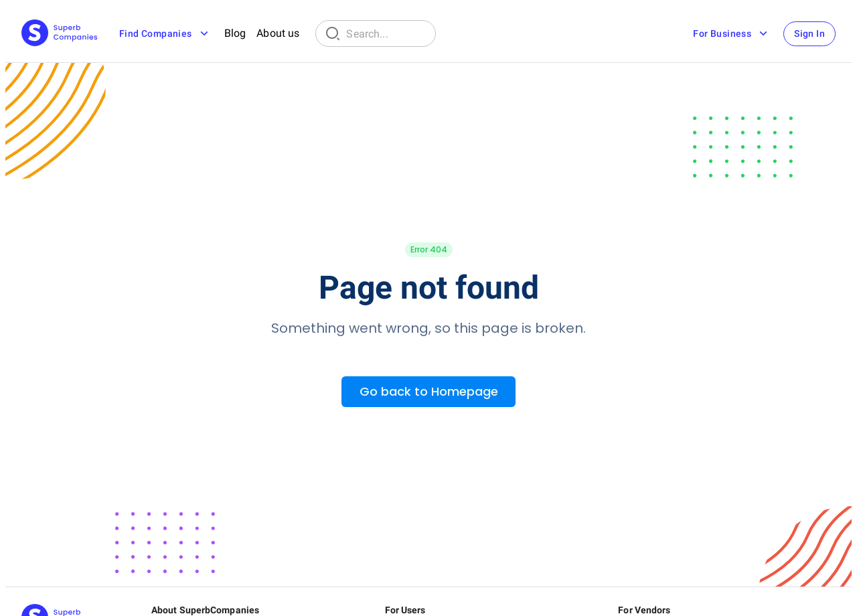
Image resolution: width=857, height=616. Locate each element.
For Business (731, 33)
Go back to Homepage (429, 391)
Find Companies (165, 33)
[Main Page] (60, 34)
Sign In (809, 33)
